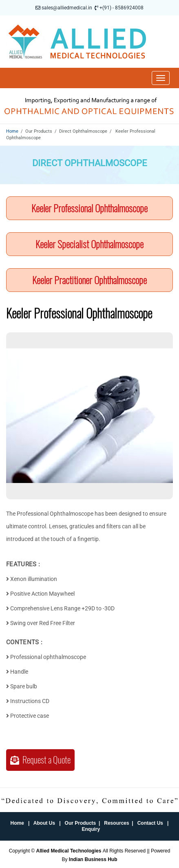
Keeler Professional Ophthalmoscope (89, 208)
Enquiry (91, 829)
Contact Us (150, 823)
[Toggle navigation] (161, 78)
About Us (44, 823)
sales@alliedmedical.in (67, 8)
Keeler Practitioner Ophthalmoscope (89, 280)
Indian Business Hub (93, 859)
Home (12, 131)
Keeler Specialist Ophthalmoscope (89, 244)
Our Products (81, 823)
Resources (116, 823)
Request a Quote (40, 760)
